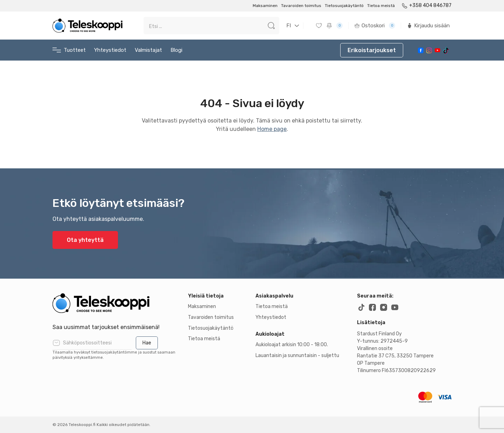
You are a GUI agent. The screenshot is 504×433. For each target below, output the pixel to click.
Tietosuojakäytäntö (344, 6)
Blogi (176, 50)
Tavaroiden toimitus (301, 6)
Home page (272, 129)
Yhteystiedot (110, 50)
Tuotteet (69, 50)
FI (289, 26)
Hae (147, 343)
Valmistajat (148, 50)
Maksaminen (265, 6)
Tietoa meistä (381, 6)
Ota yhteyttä (85, 240)
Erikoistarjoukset (372, 50)
